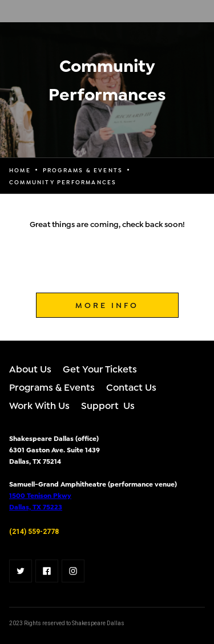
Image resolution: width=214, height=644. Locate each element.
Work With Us (39, 405)
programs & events (83, 170)
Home (20, 170)
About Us (30, 368)
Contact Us (131, 386)
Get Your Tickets (100, 368)
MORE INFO (107, 304)
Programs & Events (52, 386)
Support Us (108, 405)
